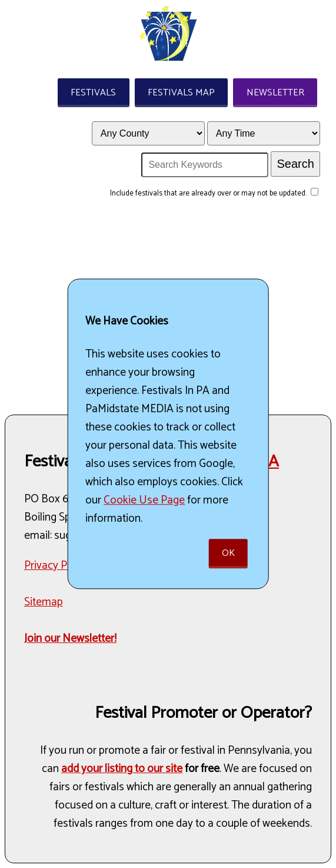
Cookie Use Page (144, 500)
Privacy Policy (56, 566)
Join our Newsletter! (70, 639)
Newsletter (275, 93)
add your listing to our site (122, 769)
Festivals (93, 93)
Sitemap (44, 602)
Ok (228, 554)
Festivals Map (181, 93)
